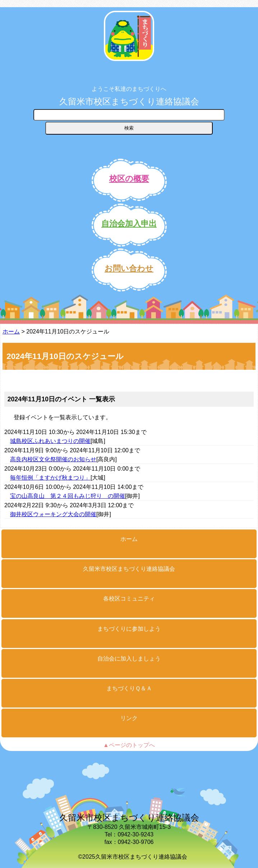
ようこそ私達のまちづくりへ (129, 89)
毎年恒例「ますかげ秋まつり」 (50, 478)
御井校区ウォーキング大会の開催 (53, 514)
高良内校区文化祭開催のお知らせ (53, 459)
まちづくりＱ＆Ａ (129, 688)
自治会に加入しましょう (129, 659)
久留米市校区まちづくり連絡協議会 (129, 101)
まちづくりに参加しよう (129, 629)
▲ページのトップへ (129, 745)
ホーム (11, 332)
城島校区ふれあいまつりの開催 (50, 441)
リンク (129, 718)
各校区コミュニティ (129, 599)
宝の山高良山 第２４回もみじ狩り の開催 (68, 496)
